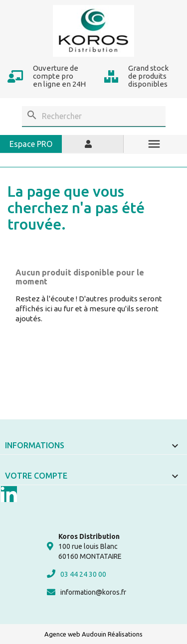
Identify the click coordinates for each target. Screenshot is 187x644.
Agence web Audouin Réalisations (93, 634)
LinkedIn (9, 494)
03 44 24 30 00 (77, 574)
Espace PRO (31, 144)
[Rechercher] (94, 116)
